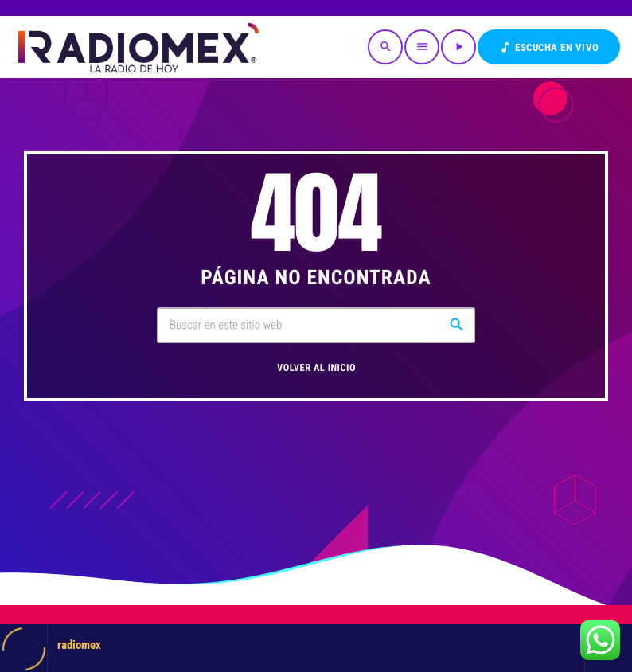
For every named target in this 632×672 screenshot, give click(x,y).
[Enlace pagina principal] (137, 47)
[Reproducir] (458, 47)
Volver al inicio (316, 368)
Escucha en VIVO (549, 47)
